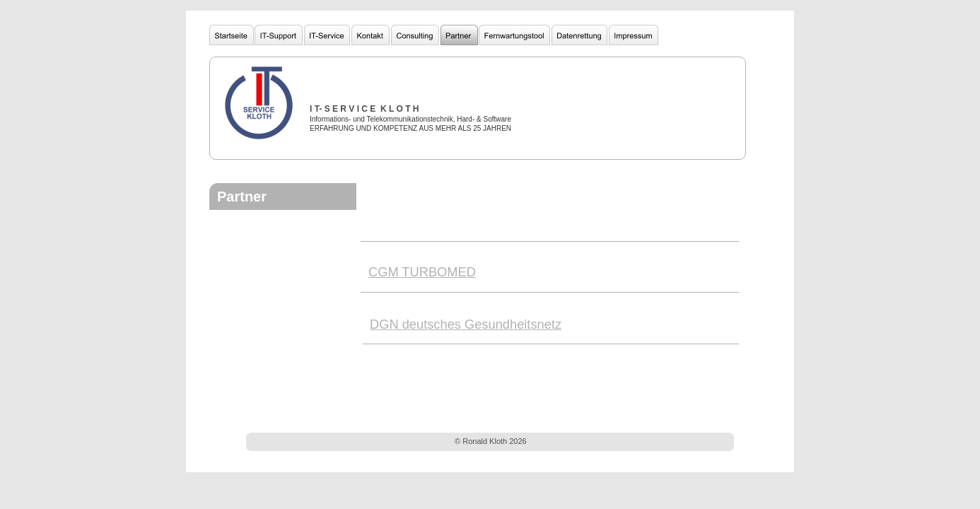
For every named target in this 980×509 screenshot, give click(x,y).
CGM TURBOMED (422, 272)
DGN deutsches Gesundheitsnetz (466, 324)
